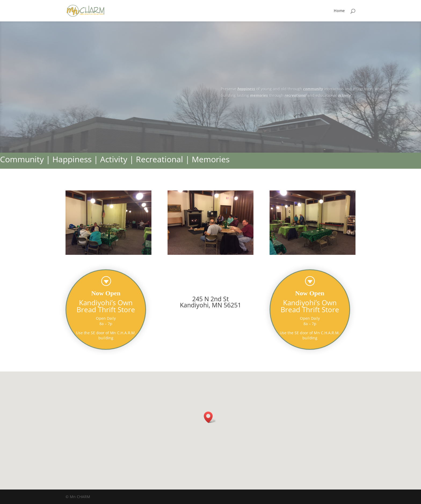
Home (339, 11)
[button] (210, 417)
